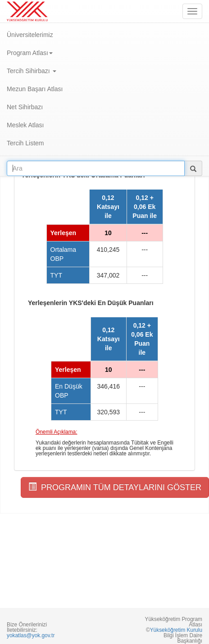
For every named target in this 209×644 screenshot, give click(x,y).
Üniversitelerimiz (30, 35)
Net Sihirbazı (25, 107)
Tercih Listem (25, 143)
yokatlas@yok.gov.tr (31, 635)
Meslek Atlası (25, 125)
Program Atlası (30, 53)
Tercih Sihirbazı (32, 71)
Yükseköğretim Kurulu (176, 630)
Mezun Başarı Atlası (35, 89)
